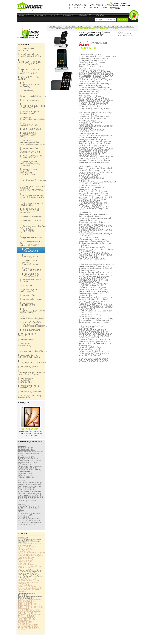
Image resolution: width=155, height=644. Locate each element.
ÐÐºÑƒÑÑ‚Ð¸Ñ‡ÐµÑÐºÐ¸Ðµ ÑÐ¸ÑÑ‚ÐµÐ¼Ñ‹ (32, 106)
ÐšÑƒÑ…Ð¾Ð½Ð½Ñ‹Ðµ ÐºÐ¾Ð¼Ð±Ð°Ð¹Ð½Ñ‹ (31, 157)
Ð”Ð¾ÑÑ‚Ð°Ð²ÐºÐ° (40, 15)
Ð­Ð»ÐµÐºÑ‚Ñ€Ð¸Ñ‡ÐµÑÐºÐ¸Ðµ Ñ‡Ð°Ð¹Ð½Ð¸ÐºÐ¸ (32, 311)
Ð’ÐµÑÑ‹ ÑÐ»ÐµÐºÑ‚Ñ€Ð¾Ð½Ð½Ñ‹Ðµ (32, 119)
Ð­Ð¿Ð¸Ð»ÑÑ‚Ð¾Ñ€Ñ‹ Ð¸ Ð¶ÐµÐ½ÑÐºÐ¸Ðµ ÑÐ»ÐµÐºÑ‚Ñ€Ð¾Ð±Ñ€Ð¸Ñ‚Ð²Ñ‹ (32, 324)
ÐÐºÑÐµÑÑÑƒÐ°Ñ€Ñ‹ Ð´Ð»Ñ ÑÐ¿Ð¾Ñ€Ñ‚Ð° (30, 62)
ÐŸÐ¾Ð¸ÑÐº (123, 20)
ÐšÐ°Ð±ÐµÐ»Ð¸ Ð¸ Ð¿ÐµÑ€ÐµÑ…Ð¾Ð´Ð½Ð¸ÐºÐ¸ (29, 135)
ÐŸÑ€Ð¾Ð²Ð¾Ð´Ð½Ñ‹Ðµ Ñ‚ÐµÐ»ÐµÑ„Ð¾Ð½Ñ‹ (31, 263)
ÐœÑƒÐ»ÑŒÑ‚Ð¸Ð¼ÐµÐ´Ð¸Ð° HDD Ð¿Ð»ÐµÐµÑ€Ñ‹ (29, 356)
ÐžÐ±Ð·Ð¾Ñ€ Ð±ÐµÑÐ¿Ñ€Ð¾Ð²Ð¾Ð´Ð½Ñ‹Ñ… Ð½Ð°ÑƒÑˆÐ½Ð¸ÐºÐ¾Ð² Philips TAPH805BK (30, 540)
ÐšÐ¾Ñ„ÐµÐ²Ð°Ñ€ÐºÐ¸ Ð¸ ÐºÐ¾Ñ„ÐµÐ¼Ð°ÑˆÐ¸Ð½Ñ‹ (30, 150)
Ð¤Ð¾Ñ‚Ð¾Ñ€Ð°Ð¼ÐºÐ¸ (31, 299)
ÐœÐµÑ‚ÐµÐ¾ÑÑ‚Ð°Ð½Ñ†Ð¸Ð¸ (32, 180)
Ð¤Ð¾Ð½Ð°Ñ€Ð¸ (28, 295)
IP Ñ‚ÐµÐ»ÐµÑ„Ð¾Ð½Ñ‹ (31, 256)
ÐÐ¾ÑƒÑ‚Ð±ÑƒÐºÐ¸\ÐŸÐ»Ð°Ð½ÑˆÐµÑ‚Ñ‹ (31, 362)
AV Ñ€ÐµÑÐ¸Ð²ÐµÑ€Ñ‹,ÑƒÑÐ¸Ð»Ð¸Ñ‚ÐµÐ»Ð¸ (32, 95)
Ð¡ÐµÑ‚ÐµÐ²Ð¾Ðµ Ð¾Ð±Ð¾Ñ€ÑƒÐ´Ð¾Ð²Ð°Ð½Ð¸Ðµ (26, 380)
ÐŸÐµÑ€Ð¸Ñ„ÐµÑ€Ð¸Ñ (29, 367)
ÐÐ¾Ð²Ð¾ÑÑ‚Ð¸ (69, 15)
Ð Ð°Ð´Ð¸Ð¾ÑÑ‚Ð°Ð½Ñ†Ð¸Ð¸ (32, 269)
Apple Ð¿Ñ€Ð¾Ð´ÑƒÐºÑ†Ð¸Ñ (26, 50)
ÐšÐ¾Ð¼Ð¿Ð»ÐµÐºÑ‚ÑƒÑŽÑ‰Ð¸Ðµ (31, 350)
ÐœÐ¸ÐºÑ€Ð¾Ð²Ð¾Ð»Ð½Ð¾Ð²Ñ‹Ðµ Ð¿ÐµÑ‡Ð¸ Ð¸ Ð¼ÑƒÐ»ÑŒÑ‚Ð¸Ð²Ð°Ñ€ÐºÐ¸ (32, 187)
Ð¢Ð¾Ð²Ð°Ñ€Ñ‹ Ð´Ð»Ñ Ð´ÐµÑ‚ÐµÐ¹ (31, 281)
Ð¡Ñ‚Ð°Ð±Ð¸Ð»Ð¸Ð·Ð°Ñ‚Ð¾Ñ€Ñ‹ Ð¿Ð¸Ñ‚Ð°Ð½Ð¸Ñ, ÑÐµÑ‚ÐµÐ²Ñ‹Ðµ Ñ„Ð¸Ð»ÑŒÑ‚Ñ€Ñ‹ (32, 228)
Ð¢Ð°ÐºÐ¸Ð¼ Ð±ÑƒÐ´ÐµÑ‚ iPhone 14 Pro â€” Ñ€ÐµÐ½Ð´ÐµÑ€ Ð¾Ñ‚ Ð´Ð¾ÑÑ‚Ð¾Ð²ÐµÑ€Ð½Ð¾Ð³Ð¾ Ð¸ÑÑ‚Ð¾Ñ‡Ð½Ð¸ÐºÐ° (31, 485)
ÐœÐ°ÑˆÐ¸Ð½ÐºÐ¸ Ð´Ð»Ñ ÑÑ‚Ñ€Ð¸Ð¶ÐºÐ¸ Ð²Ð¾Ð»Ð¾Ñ (30, 163)
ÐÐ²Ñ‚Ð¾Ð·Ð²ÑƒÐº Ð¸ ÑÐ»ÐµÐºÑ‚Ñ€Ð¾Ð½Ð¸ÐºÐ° (30, 55)
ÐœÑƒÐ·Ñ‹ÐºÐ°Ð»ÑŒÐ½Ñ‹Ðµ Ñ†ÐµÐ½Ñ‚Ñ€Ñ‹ (32, 203)
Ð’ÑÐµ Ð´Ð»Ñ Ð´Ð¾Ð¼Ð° (27, 335)
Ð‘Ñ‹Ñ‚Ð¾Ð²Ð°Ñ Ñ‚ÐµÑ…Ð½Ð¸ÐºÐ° (30, 78)
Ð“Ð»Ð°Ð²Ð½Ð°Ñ (24, 15)
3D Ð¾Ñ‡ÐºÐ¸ (27, 91)
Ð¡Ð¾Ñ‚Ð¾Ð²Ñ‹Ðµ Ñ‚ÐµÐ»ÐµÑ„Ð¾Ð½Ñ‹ (31, 275)
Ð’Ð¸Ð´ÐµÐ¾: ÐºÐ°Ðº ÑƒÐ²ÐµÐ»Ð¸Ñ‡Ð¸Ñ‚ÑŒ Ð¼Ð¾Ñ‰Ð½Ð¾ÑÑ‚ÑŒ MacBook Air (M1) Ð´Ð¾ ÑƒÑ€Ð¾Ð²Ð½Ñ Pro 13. (31, 452)
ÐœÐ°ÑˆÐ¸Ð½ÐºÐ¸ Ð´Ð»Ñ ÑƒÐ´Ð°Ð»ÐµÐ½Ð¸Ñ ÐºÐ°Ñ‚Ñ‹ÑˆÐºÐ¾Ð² (29, 172)
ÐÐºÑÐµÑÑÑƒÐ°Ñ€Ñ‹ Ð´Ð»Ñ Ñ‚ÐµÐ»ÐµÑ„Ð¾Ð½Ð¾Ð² (30, 70)
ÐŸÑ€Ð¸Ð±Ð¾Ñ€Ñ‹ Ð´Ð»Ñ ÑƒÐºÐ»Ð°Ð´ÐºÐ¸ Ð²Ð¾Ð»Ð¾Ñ (30, 211)
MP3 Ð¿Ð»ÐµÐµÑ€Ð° (30, 100)
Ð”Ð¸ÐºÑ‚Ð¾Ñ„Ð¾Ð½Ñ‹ (31, 129)
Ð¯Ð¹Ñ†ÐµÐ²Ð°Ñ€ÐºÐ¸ (30, 330)
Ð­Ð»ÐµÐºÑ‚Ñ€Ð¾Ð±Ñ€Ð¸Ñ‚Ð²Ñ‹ (32, 318)
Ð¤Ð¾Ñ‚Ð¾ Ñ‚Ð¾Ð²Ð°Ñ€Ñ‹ (30, 392)
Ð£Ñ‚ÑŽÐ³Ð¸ (26, 286)
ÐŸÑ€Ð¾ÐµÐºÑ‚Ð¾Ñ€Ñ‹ (31, 217)
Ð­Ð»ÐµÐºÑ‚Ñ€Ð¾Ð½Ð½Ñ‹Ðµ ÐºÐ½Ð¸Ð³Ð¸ (31, 85)
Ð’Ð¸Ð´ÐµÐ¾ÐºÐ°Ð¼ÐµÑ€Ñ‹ (29, 124)
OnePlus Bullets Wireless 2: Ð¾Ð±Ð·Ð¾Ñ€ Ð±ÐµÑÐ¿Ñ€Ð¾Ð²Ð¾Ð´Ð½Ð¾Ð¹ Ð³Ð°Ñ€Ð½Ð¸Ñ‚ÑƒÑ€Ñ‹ (30, 596)
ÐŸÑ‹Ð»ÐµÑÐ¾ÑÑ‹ (30, 221)
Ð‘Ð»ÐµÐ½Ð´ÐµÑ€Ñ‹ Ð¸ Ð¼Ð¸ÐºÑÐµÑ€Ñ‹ (31, 113)
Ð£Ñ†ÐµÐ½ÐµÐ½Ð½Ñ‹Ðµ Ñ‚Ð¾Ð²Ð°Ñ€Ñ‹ (30, 397)
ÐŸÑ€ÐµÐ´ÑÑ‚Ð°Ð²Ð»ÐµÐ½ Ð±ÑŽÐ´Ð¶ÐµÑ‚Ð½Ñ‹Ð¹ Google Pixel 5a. (29, 508)
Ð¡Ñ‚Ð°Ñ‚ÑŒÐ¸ (100, 15)
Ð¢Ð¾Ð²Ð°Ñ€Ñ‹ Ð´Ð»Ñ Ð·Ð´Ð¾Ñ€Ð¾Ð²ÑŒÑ (29, 387)
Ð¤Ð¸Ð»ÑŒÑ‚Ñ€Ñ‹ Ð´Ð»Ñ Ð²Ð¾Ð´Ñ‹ (29, 291)
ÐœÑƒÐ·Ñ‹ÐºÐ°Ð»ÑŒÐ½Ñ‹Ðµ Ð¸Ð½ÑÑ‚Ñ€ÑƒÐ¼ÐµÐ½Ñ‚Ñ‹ (32, 196)
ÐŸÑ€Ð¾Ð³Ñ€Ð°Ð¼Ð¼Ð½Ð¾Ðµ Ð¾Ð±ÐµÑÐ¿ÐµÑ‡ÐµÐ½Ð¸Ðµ (31, 373)
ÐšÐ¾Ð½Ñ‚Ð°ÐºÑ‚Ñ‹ (85, 15)
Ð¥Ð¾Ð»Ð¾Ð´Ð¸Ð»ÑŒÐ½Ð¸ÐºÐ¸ (28, 304)
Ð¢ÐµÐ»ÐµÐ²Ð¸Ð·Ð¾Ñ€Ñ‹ (31, 237)
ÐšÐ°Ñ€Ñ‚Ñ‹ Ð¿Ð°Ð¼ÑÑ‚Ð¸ (24, 345)
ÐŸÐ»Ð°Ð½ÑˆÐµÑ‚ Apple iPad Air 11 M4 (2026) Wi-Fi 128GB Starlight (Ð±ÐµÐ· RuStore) (31, 433)
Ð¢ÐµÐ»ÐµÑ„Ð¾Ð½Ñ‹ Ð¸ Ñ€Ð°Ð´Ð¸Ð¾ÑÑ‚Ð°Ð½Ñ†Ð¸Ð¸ (31, 243)
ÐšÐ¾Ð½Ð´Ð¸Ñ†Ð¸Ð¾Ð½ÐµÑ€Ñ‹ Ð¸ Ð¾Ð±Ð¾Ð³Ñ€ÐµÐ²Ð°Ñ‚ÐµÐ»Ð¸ (32, 143)
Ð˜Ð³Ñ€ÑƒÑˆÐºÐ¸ (26, 340)
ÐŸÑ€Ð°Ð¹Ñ (55, 15)
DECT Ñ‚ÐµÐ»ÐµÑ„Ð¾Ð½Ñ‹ (31, 250)
